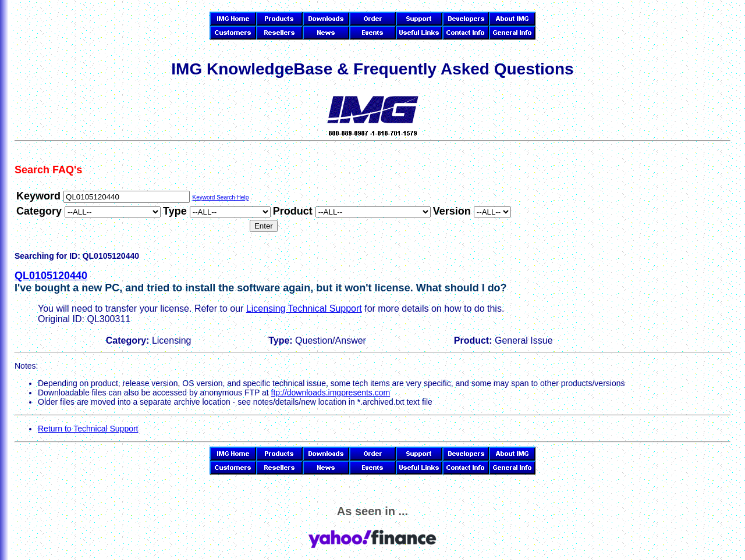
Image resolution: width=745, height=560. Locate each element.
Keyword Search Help (220, 197)
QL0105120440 (51, 276)
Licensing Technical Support (304, 308)
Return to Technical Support (88, 429)
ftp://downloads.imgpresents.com (331, 393)
